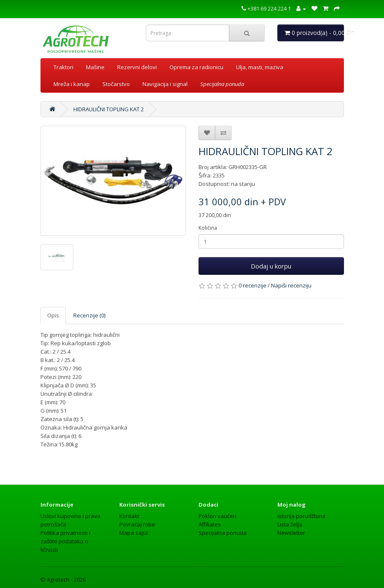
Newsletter (291, 533)
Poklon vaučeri (218, 516)
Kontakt (129, 516)
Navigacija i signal (165, 84)
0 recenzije (252, 285)
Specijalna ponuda (223, 533)
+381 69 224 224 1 (266, 8)
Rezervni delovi (137, 67)
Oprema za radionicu (196, 67)
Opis (53, 315)
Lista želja (290, 524)
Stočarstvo (116, 84)
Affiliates (210, 524)
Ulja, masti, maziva (260, 67)
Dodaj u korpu (271, 266)
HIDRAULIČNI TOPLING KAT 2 (109, 109)
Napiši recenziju (291, 285)
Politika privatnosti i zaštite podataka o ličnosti (65, 541)
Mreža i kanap (72, 84)
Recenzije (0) (89, 315)
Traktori (63, 67)
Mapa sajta (134, 533)
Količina (208, 228)
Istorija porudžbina (301, 516)
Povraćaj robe (137, 524)
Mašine (95, 67)
